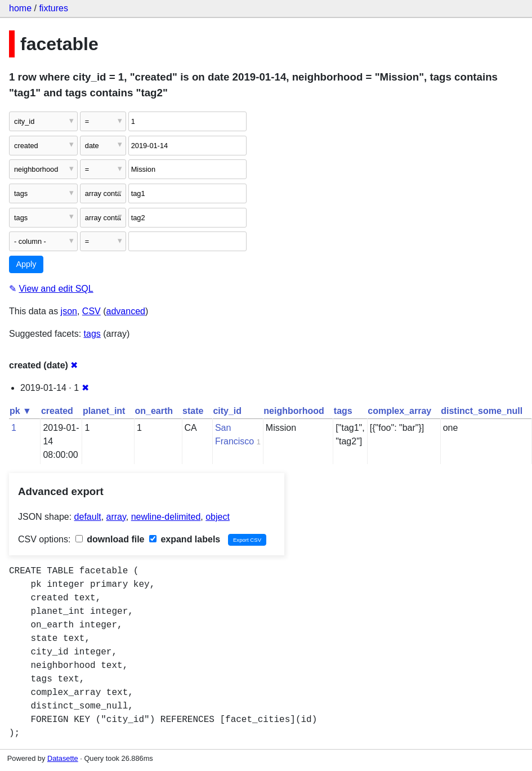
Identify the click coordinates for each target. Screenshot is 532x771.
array (116, 517)
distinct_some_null (482, 411)
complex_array (399, 411)
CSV (91, 311)
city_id (227, 411)
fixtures (53, 8)
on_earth (154, 411)
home (20, 8)
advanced (126, 311)
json (69, 311)
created (57, 411)
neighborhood (294, 411)
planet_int (104, 411)
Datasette (63, 758)
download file (110, 539)
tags (92, 334)
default (88, 517)
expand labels (185, 539)
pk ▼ (21, 411)
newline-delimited (166, 517)
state (193, 411)
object (218, 517)
